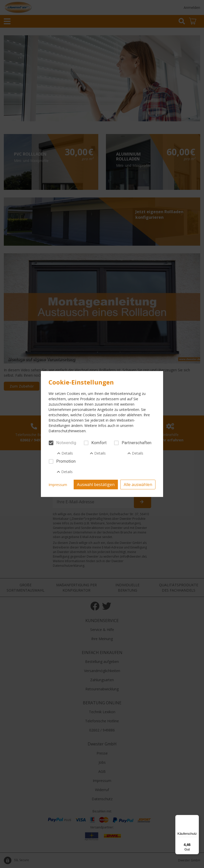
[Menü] (196, 818)
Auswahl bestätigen (96, 485)
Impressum (58, 485)
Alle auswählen (138, 485)
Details (65, 453)
